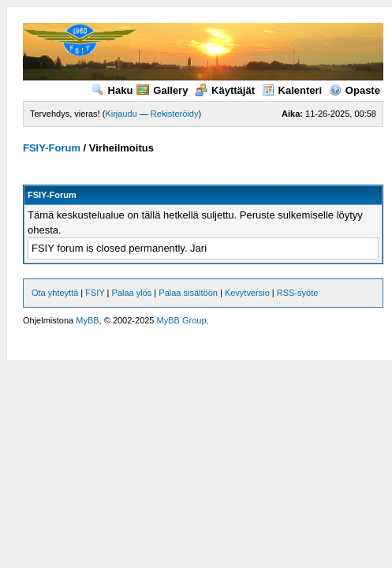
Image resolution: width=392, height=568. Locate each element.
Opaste (355, 90)
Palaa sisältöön (188, 293)
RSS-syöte (298, 293)
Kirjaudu (121, 114)
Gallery (162, 90)
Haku (112, 90)
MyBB (87, 320)
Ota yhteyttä (55, 293)
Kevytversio (247, 293)
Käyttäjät (225, 90)
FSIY (95, 293)
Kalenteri (292, 90)
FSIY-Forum (52, 148)
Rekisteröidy (175, 114)
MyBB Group (182, 320)
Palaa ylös (132, 293)
